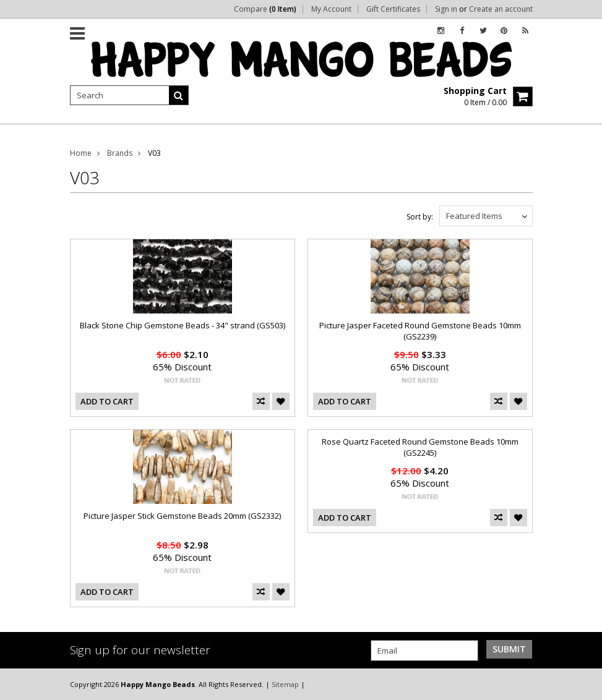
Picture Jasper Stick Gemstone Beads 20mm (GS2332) (182, 516)
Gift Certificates (393, 9)
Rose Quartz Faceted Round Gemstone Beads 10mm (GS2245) (420, 447)
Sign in (446, 9)
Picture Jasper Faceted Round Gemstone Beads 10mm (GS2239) (420, 331)
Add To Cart (107, 401)
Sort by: (420, 217)
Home (81, 153)
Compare (265, 9)
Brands (120, 153)
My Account (331, 9)
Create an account (501, 9)
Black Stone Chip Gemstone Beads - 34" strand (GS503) (183, 325)
